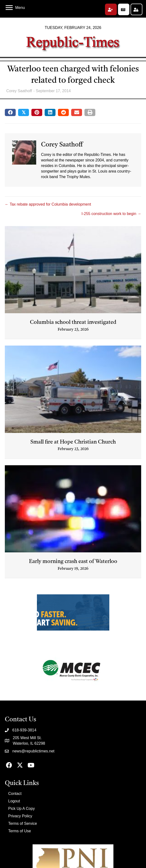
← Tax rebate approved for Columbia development (48, 204)
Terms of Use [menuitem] (20, 831)
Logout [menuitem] (14, 801)
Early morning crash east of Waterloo (73, 562)
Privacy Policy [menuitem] (20, 816)
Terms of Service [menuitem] (23, 823)
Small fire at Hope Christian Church (73, 442)
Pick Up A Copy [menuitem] (21, 809)
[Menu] (15, 8)
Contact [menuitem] (15, 794)
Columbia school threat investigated (73, 322)
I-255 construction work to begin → (111, 214)
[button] (111, 9)
